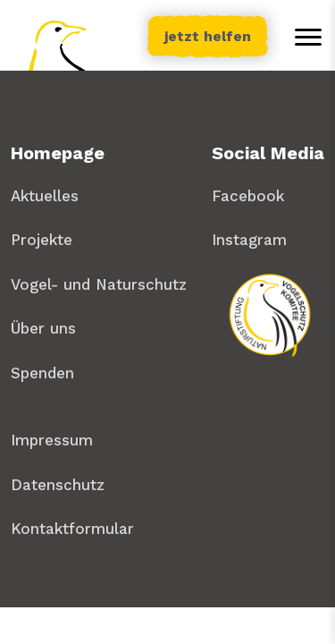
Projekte (42, 240)
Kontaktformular (72, 529)
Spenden (42, 373)
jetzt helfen (208, 36)
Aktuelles (45, 196)
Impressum (52, 440)
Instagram (249, 240)
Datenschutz (58, 485)
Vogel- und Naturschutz (99, 284)
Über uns (43, 328)
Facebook (248, 196)
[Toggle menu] (308, 37)
